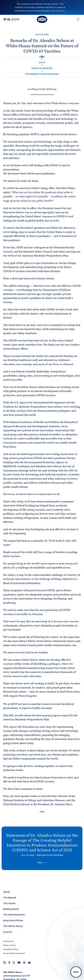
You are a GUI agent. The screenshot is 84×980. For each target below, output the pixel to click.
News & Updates (42, 68)
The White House (13, 926)
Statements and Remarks (42, 74)
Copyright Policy (11, 949)
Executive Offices (13, 920)
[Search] (78, 19)
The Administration (14, 915)
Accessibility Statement (14, 953)
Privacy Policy (10, 945)
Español (8, 932)
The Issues (9, 903)
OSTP (42, 62)
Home (6, 892)
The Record (10, 898)
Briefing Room (11, 909)
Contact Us (8, 941)
